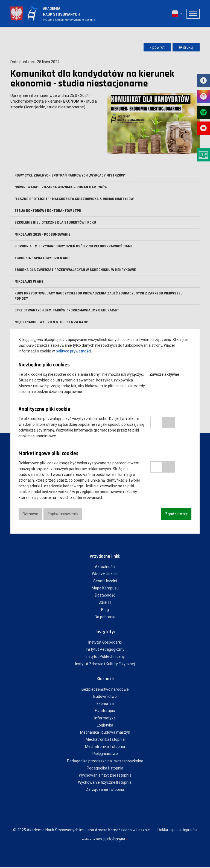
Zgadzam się (176, 514)
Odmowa (30, 514)
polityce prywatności (73, 351)
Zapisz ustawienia (63, 514)
